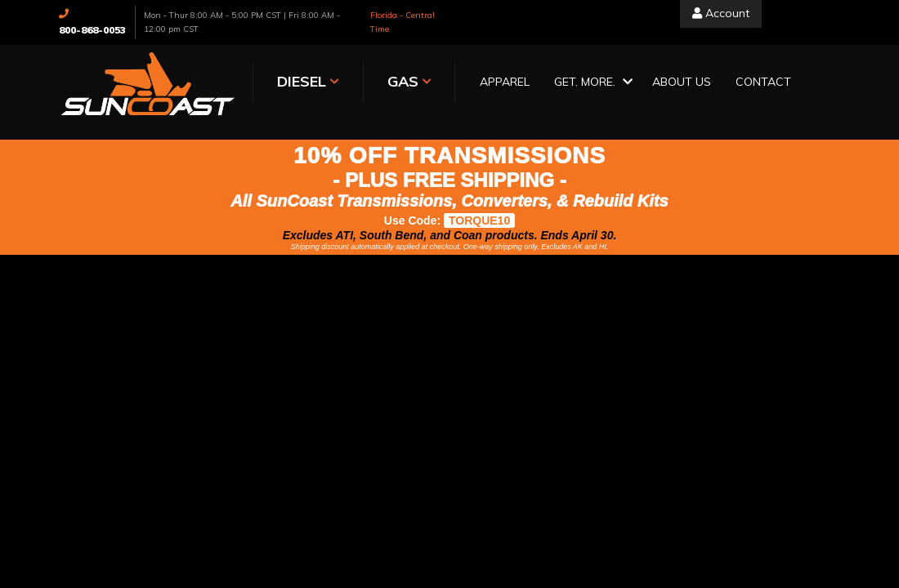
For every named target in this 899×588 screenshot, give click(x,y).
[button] (562, 83)
